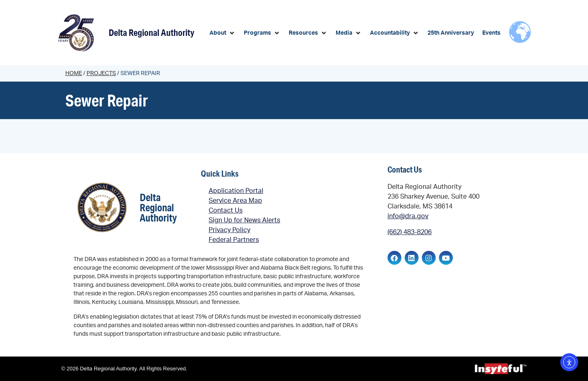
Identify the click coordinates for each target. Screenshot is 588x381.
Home (74, 73)
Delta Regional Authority (151, 32)
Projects (101, 73)
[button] (223, 33)
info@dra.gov (408, 216)
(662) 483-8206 (410, 232)
